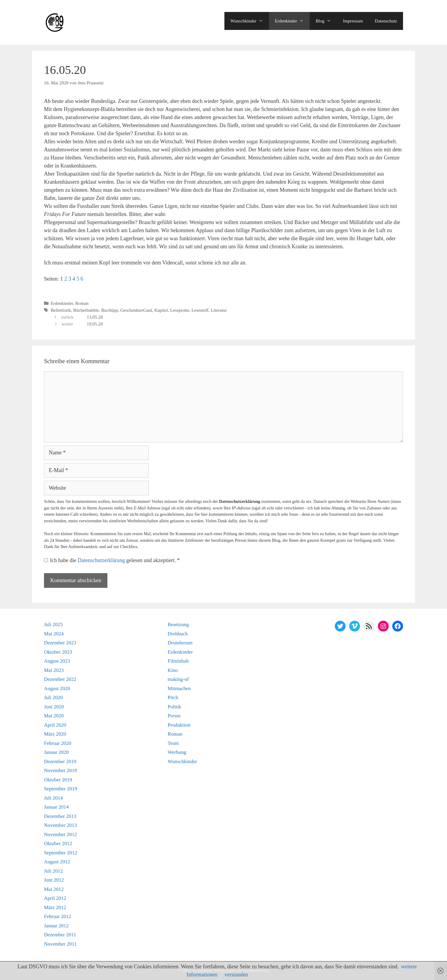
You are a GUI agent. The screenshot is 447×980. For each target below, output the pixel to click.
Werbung (177, 752)
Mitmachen (179, 688)
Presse (174, 716)
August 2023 (57, 661)
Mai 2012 (54, 889)
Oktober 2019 (58, 780)
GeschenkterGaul (136, 310)
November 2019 (60, 770)
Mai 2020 (54, 716)
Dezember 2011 (60, 935)
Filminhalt (178, 661)
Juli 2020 (53, 697)
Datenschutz (386, 21)
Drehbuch (178, 634)
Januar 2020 (56, 752)
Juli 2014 (53, 798)
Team (173, 743)
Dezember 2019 (60, 761)
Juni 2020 (54, 707)
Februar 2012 (58, 916)
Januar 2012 (56, 926)
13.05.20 (95, 317)
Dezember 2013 (60, 816)
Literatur (219, 310)
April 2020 (55, 725)
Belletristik (61, 310)
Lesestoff (200, 310)
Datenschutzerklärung (102, 560)
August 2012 (57, 862)
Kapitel (161, 310)
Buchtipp (110, 310)
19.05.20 (95, 324)
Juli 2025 (53, 624)
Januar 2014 (56, 807)
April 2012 (55, 898)
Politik (174, 707)
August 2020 (57, 688)
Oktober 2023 (58, 652)
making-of (178, 679)
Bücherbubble (86, 310)
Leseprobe (180, 310)
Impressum (353, 21)
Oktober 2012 (58, 843)
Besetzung (178, 624)
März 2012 (55, 907)
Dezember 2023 (60, 643)
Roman (82, 303)
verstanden (236, 975)
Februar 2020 (58, 743)
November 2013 (60, 825)
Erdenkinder (292, 21)
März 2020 (55, 734)
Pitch (173, 697)
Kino (173, 670)
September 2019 (61, 789)
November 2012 (60, 834)
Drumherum (180, 643)
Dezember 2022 (60, 679)
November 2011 (60, 944)
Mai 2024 (54, 634)
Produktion (179, 725)
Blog (326, 21)
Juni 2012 (54, 880)
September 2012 (61, 853)
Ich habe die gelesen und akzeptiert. (112, 560)
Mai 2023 (54, 670)
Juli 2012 (53, 871)
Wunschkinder (250, 21)
